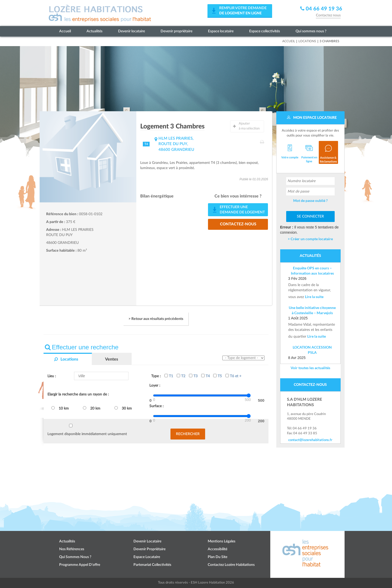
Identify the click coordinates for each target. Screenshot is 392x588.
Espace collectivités (265, 31)
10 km (60, 408)
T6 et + (233, 376)
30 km (123, 408)
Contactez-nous (238, 224)
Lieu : (52, 376)
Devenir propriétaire (176, 31)
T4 (206, 376)
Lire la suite (314, 297)
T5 (218, 376)
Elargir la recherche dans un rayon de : (78, 394)
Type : (156, 376)
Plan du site (218, 557)
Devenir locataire (131, 31)
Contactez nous (328, 15)
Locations (307, 41)
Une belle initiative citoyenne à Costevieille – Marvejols (312, 310)
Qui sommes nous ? (311, 31)
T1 (169, 376)
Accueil (65, 31)
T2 (181, 376)
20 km (92, 408)
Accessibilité (218, 549)
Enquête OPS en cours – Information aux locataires (312, 271)
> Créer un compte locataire (310, 239)
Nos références (72, 549)
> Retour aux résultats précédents (156, 319)
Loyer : (155, 386)
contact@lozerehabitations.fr (310, 440)
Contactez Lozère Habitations (231, 565)
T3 (193, 376)
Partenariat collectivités (152, 565)
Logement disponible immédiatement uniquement (87, 434)
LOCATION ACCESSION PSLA (312, 350)
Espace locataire (221, 31)
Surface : (157, 406)
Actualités (94, 31)
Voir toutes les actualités (310, 368)
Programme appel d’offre (80, 565)
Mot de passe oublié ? (310, 200)
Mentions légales (222, 541)
